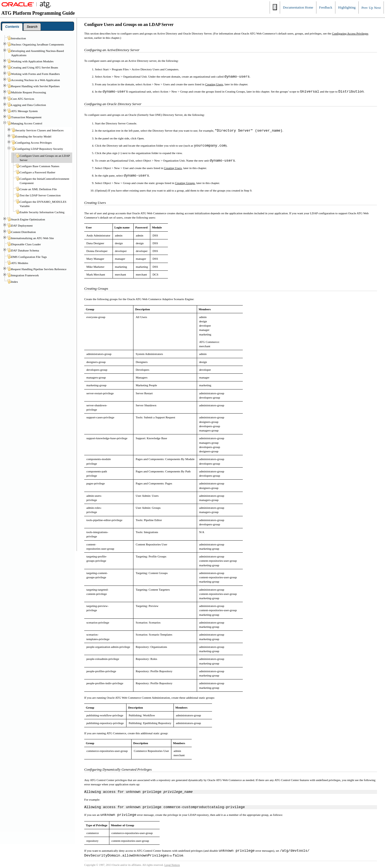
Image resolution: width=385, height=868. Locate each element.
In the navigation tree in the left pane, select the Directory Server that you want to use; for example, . (189, 131)
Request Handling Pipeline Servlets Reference (39, 269)
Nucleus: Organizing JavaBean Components (38, 44)
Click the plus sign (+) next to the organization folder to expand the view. (139, 153)
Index (15, 282)
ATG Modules (20, 263)
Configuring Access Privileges (350, 33)
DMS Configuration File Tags (29, 257)
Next (377, 8)
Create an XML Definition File (38, 189)
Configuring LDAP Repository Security (39, 149)
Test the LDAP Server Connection (40, 195)
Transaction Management (26, 117)
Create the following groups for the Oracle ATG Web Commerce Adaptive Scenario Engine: (139, 299)
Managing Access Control (27, 123)
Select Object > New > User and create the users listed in (129, 168)
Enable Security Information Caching (42, 212)
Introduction (19, 38)
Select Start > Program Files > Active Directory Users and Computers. (137, 69)
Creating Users (214, 84)
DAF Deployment (22, 225)
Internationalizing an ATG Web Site (33, 238)
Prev (365, 8)
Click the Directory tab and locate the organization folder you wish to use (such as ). (161, 146)
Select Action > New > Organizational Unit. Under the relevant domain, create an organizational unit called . (173, 77)
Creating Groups (185, 183)
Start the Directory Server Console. (116, 123)
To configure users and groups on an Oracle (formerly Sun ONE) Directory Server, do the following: (145, 115)
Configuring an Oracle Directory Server (113, 104)
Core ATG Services (23, 99)
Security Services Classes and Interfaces (40, 130)
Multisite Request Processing (29, 92)
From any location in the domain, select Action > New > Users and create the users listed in (150, 84)
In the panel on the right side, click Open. (120, 138)
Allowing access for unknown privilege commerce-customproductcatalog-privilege (165, 808)
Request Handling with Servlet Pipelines (35, 86)
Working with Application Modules (32, 61)
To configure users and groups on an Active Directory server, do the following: (131, 61)
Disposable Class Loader (26, 244)
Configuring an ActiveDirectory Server (112, 50)
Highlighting (347, 7)
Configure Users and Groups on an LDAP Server (129, 24)
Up (371, 8)
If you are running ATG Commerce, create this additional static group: (126, 733)
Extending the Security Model (34, 136)
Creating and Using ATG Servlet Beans (35, 67)
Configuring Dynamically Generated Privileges (118, 769)
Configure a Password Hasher (38, 172)
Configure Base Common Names (40, 166)
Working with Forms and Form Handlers (36, 74)
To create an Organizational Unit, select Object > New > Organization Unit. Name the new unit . (165, 161)
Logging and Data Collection (29, 105)
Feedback (326, 7)
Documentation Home (298, 7)
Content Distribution (24, 232)
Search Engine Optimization (28, 219)
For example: (92, 800)
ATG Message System (24, 111)
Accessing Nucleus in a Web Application (36, 80)
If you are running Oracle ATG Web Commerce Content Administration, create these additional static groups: (150, 698)
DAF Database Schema (25, 250)
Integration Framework (25, 275)
